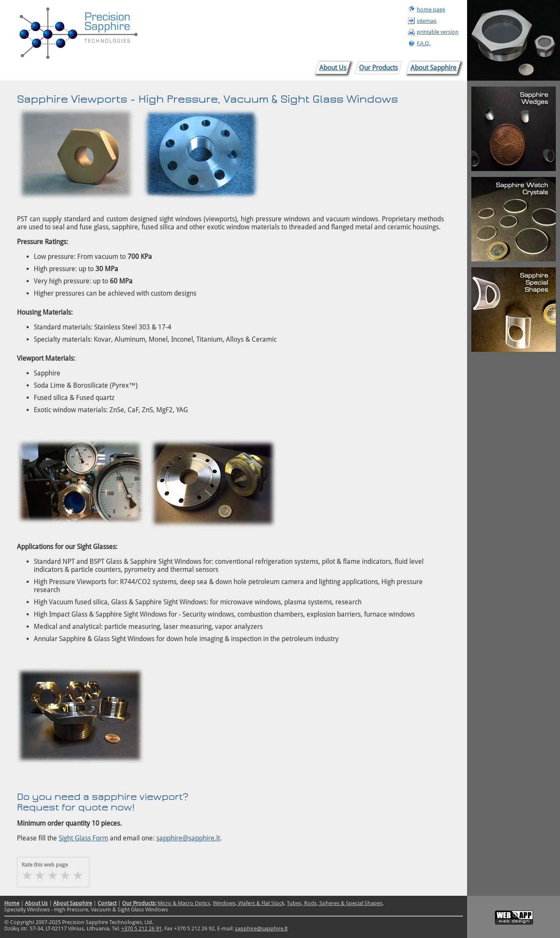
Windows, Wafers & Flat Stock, (249, 903)
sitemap (427, 21)
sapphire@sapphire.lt (188, 838)
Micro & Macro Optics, (185, 903)
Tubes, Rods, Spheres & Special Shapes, (335, 903)
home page (431, 10)
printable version (438, 32)
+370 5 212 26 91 (141, 928)
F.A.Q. (424, 43)
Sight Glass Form (83, 838)
